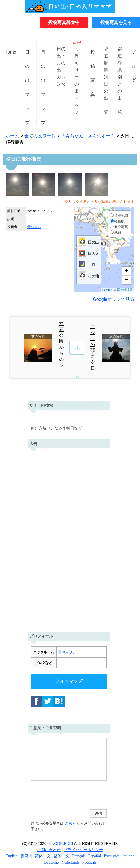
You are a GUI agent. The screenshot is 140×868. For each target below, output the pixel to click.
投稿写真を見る (116, 22)
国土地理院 (125, 290)
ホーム (12, 136)
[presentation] (74, 795)
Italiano (128, 856)
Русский (89, 862)
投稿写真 (93, 57)
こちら (70, 823)
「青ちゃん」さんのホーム (88, 136)
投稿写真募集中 (64, 22)
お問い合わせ (49, 850)
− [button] (127, 280)
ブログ (134, 57)
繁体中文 (61, 856)
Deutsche (51, 862)
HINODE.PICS (60, 843)
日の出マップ (27, 57)
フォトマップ (69, 681)
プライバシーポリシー (83, 850)
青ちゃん (34, 227)
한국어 (26, 856)
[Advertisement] (69, 539)
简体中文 (43, 856)
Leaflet (107, 290)
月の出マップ (43, 57)
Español (95, 856)
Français (79, 856)
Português (112, 856)
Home (10, 52)
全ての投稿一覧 (40, 136)
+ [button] (127, 271)
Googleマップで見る (114, 299)
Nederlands (70, 862)
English (12, 856)
